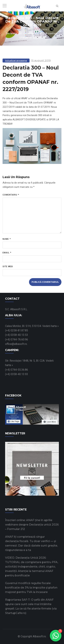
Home (18, 29)
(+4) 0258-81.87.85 (17, 330)
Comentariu (11, 195)
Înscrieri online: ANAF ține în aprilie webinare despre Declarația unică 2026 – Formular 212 (32, 525)
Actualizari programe (36, 29)
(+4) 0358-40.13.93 (17, 374)
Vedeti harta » (51, 326)
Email (7, 253)
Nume (7, 239)
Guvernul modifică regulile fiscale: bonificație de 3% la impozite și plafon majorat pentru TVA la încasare (31, 588)
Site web (8, 267)
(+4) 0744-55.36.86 (17, 370)
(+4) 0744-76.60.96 (17, 339)
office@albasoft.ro (16, 344)
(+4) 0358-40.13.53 (17, 335)
